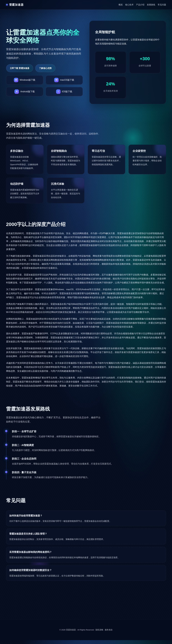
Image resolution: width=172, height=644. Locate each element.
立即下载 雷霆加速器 (20, 68)
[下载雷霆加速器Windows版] (25, 80)
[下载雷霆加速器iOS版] (64, 92)
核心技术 (129, 5)
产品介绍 (140, 5)
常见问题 (162, 5)
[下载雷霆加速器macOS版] (64, 80)
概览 (121, 5)
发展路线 (151, 5)
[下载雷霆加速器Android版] (25, 92)
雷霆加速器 (71, 630)
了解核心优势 (45, 68)
